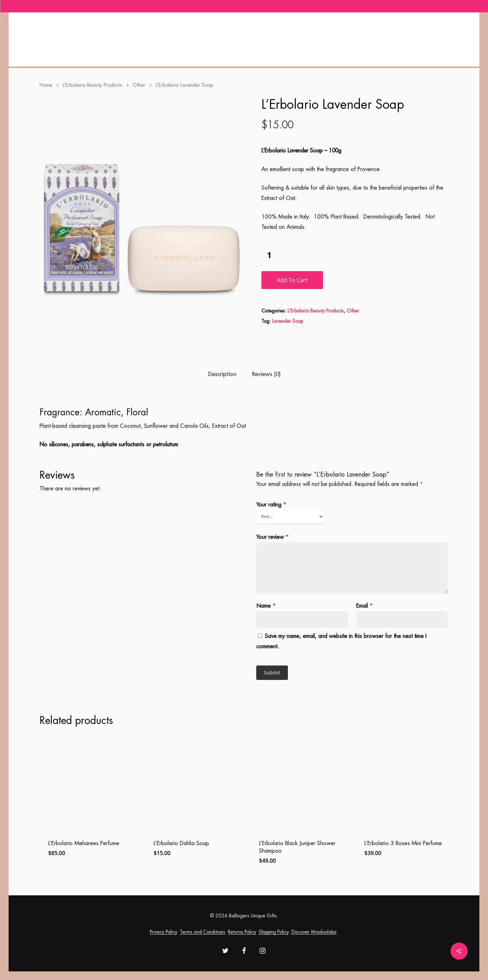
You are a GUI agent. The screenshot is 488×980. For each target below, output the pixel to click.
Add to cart (292, 280)
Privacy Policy (163, 932)
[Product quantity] (269, 255)
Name (266, 606)
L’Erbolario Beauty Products (92, 85)
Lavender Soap (288, 321)
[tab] (222, 375)
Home (46, 85)
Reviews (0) (266, 374)
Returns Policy (242, 932)
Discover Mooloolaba (314, 932)
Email (364, 606)
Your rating (271, 505)
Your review (272, 537)
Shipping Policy (274, 932)
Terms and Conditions (203, 932)
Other (139, 85)
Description (222, 374)
